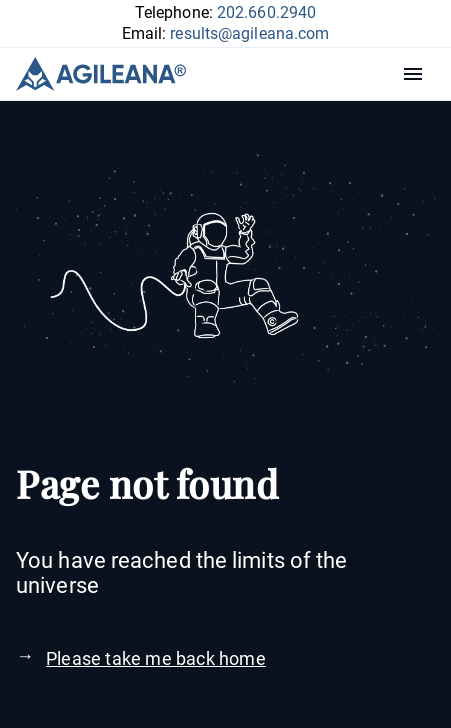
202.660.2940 (266, 12)
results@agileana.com (249, 33)
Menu (418, 74)
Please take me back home (156, 658)
